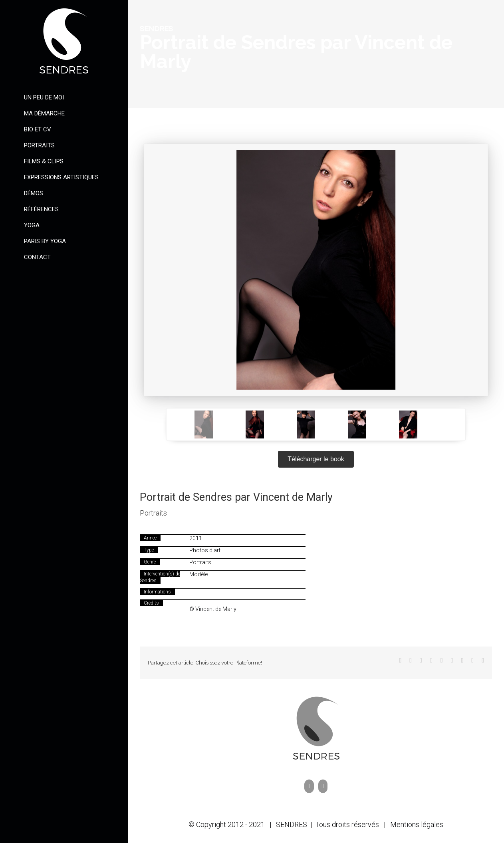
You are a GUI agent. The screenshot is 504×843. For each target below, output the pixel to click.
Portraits (153, 513)
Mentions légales (417, 824)
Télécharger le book (316, 459)
